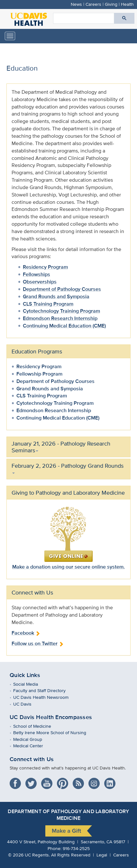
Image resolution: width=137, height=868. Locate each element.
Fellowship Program (39, 374)
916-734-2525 (76, 848)
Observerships (40, 282)
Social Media (30, 684)
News (76, 4)
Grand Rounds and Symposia (56, 296)
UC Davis (27, 704)
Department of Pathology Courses (62, 289)
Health (127, 4)
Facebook (26, 633)
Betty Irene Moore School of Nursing (54, 732)
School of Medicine (37, 726)
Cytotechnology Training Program (61, 311)
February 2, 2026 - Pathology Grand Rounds (68, 468)
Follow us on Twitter (38, 643)
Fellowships (37, 274)
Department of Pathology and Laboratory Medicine (68, 815)
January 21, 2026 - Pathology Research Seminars (61, 447)
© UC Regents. (29, 855)
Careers (93, 4)
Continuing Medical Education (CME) (64, 326)
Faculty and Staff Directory (44, 690)
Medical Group (32, 739)
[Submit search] (124, 18)
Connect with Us (32, 759)
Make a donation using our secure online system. (68, 567)
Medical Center (33, 746)
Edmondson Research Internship (60, 318)
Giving (111, 4)
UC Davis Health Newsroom (46, 697)
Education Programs (37, 351)
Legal (102, 855)
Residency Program (45, 267)
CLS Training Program (48, 304)
